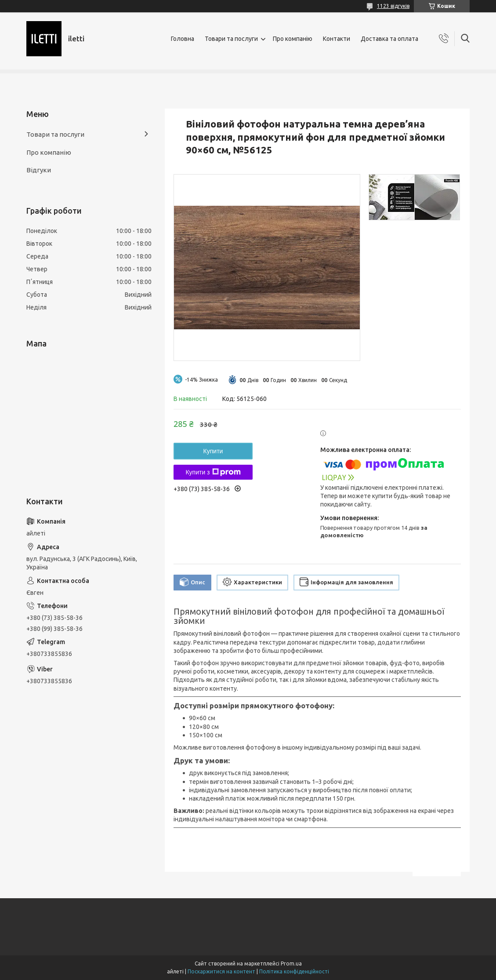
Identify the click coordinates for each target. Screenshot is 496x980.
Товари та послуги (231, 39)
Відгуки (39, 170)
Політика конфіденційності (294, 971)
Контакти (337, 39)
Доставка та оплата (389, 39)
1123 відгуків (393, 6)
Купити (213, 451)
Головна (183, 39)
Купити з (213, 472)
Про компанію (293, 39)
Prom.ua (291, 964)
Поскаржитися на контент (221, 971)
